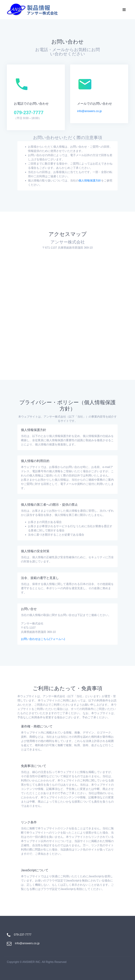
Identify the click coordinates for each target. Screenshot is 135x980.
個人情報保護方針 (90, 181)
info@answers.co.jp (89, 111)
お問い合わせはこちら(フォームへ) (43, 639)
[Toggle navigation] (124, 10)
